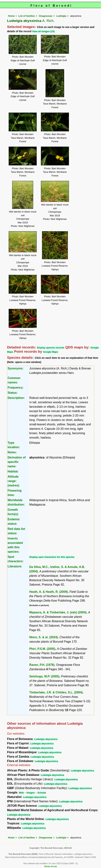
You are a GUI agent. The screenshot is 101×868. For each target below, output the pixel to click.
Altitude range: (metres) (13, 481)
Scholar (42, 793)
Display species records (51, 348)
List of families (27, 16)
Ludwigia (61, 16)
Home (11, 16)
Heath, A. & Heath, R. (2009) (49, 592)
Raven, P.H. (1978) (42, 665)
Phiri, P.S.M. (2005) (42, 649)
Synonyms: (15, 368)
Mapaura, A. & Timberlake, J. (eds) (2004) (58, 612)
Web (21, 793)
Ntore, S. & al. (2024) (44, 637)
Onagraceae (45, 16)
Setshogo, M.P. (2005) (44, 676)
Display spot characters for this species (52, 557)
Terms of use (51, 866)
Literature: (15, 566)
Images (31, 793)
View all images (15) (43, 31)
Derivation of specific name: (17, 462)
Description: (16, 398)
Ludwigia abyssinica (46, 739)
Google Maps (51, 352)
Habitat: (13, 471)
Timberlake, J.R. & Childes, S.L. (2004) (56, 692)
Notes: (12, 452)
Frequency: (15, 388)
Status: (13, 393)
